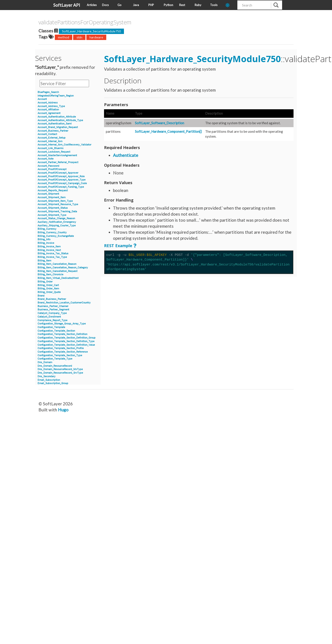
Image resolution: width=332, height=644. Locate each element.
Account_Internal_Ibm (50, 141)
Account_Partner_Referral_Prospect (58, 162)
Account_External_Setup (52, 138)
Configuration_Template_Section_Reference (63, 352)
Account (42, 99)
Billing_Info (44, 239)
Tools (214, 5)
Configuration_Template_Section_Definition (62, 334)
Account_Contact (47, 134)
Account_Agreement (49, 113)
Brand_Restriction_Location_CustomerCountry (64, 303)
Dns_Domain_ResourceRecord (55, 366)
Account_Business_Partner (53, 131)
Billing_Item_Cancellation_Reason (57, 264)
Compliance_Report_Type (52, 320)
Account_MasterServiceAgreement (57, 155)
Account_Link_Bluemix (51, 148)
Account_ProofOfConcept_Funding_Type (61, 187)
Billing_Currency (47, 229)
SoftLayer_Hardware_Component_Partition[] (168, 131)
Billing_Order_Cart (48, 285)
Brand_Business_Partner (52, 299)
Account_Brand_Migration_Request (58, 127)
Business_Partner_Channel (53, 306)
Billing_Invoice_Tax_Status (53, 254)
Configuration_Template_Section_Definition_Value (66, 345)
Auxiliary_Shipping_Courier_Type (57, 226)
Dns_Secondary (47, 376)
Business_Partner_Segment (53, 310)
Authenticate (126, 155)
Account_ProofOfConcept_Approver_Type (62, 180)
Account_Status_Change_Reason (56, 218)
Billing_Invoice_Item (49, 247)
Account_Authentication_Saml (55, 124)
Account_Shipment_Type (52, 215)
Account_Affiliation (48, 110)
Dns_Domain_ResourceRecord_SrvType (60, 373)
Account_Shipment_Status (53, 208)
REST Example (118, 246)
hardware (96, 37)
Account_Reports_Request (53, 190)
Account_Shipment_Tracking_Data (57, 212)
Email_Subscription (49, 380)
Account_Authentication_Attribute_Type (60, 120)
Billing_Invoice (46, 243)
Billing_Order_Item (48, 289)
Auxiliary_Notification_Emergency (57, 222)
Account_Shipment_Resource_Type (58, 204)
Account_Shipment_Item (52, 197)
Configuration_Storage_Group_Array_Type (62, 324)
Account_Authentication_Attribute (57, 117)
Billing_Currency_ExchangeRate (56, 236)
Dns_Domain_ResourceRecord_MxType (60, 369)
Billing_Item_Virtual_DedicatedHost (58, 278)
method (64, 37)
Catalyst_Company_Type (52, 313)
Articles (92, 5)
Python (168, 5)
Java (136, 5)
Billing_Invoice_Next (49, 250)
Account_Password (48, 166)
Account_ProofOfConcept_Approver (58, 173)
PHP (151, 5)
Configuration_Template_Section (56, 331)
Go (119, 5)
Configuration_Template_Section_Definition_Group (67, 338)
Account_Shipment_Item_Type (55, 201)
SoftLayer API (67, 5)
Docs (105, 5)
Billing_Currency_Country (52, 233)
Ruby (198, 5)
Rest (182, 5)
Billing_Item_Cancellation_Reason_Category (63, 268)
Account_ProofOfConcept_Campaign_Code (62, 183)
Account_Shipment (48, 194)
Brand (41, 296)
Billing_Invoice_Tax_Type (52, 257)
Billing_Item (44, 261)
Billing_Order (45, 282)
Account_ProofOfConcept (52, 169)
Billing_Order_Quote (49, 292)
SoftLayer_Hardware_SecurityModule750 (91, 31)
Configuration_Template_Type (55, 359)
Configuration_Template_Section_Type (60, 355)
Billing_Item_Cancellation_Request (57, 271)
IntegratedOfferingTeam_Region (56, 96)
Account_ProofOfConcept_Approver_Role (61, 176)
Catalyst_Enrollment (49, 317)
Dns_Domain (45, 362)
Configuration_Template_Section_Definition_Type (66, 341)
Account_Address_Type (51, 106)
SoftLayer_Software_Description (160, 123)
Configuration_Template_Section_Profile (61, 348)
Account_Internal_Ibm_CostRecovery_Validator (64, 145)
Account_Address (48, 103)
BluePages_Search (48, 92)
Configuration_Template (51, 327)
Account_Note (46, 159)
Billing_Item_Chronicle (50, 275)
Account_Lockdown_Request (54, 152)
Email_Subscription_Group (53, 383)
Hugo (63, 410)
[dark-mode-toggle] (230, 5)
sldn (79, 37)
